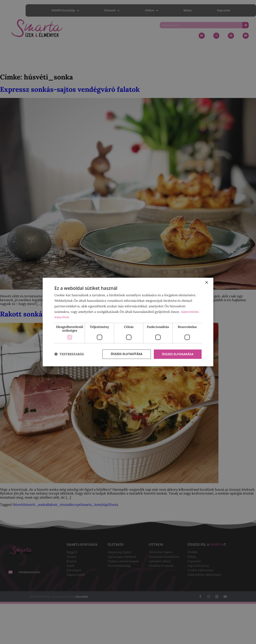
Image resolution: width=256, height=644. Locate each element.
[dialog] (128, 322)
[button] (69, 354)
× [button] (206, 282)
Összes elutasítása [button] (125, 354)
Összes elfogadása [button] (177, 354)
